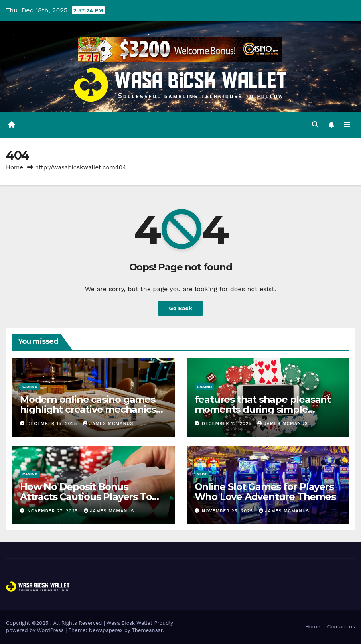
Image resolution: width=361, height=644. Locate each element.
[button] (315, 125)
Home (15, 167)
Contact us (341, 627)
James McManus (108, 424)
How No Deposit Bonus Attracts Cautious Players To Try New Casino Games (86, 497)
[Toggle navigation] (347, 125)
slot (202, 474)
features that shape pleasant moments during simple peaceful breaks (263, 409)
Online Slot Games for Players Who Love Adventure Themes (265, 492)
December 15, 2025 (53, 424)
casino (30, 387)
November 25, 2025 (228, 511)
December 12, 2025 (228, 424)
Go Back (180, 308)
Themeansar (147, 630)
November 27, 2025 (54, 511)
